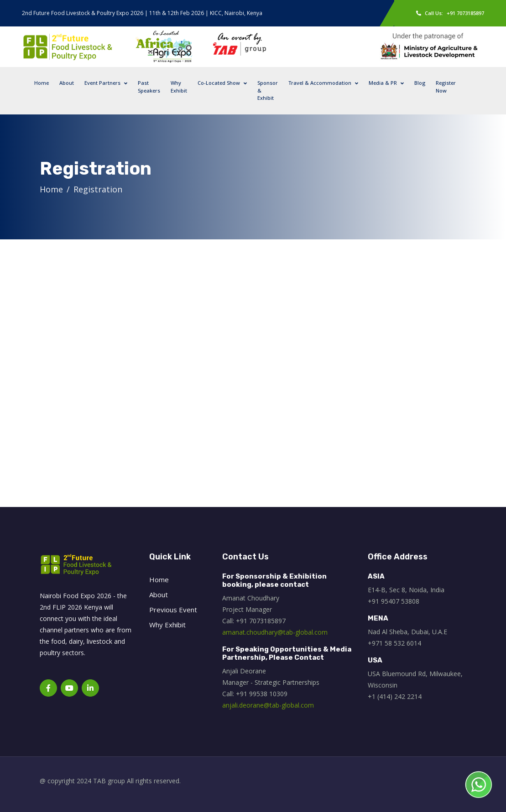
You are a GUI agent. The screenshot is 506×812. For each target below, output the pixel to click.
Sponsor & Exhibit (268, 90)
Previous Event (173, 610)
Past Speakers (149, 87)
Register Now (446, 87)
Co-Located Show (219, 83)
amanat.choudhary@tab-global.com (275, 632)
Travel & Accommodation (320, 83)
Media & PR (383, 83)
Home (42, 83)
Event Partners (102, 83)
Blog (420, 83)
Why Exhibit (179, 87)
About (67, 83)
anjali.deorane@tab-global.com (268, 705)
